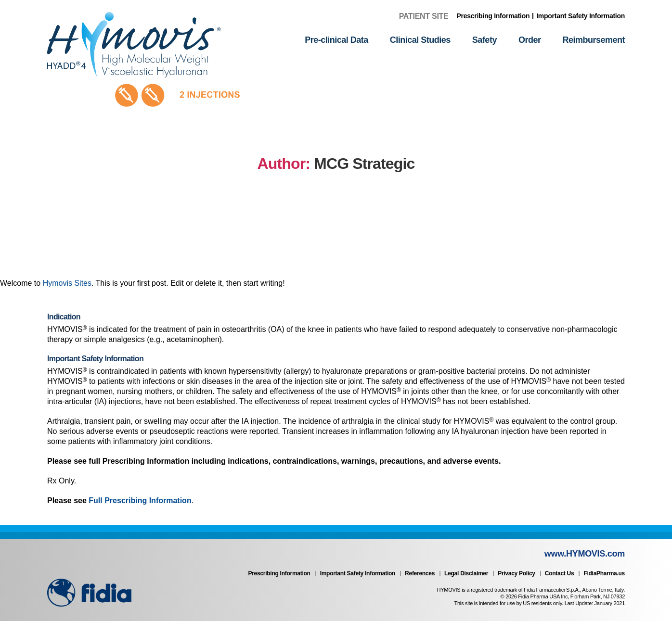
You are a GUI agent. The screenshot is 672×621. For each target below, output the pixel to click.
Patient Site (424, 16)
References (420, 573)
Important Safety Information (581, 16)
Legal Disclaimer (466, 573)
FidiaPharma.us (604, 573)
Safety (485, 40)
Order (530, 40)
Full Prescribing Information (140, 501)
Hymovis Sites (67, 283)
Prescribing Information (493, 16)
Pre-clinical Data (336, 40)
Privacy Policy (517, 573)
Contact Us (560, 573)
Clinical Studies (420, 40)
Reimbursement (594, 40)
